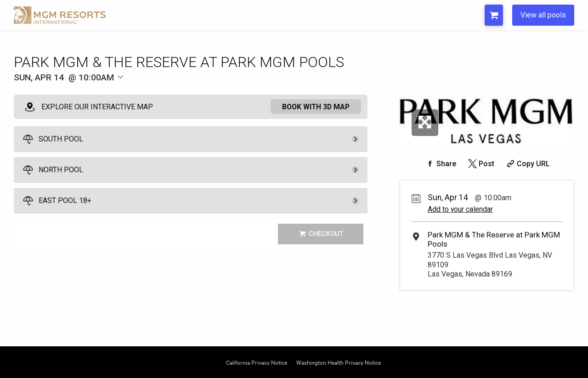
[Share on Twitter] (480, 164)
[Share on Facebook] (440, 164)
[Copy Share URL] (527, 164)
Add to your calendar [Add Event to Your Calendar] (460, 209)
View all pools (543, 15)
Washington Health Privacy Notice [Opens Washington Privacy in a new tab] (339, 362)
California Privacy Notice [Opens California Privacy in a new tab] (257, 362)
